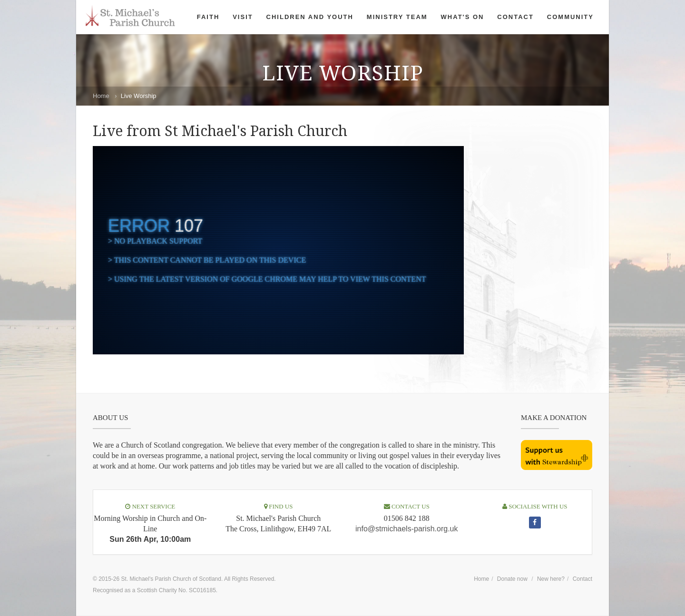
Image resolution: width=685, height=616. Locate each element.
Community (570, 17)
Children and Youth (310, 17)
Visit (243, 17)
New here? (551, 579)
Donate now (512, 579)
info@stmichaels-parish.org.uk (406, 529)
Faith (208, 17)
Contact (515, 17)
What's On (463, 17)
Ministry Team (397, 17)
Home (101, 96)
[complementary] (278, 250)
